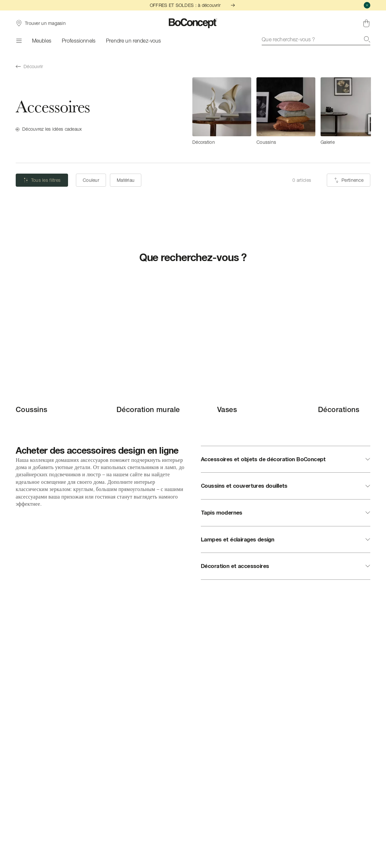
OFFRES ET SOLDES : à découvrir (193, 5)
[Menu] (19, 41)
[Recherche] (367, 39)
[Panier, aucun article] (366, 23)
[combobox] (316, 39)
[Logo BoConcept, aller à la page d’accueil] (193, 23)
